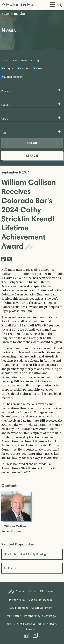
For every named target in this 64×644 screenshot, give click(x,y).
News (40, 68)
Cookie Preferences (40, 600)
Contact (17, 592)
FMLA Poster (13, 616)
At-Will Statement (42, 608)
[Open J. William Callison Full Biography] (16, 520)
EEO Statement (19, 608)
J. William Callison (14, 526)
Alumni (33, 591)
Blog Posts (26, 68)
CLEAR (32, 143)
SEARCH (32, 156)
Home (5, 14)
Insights (18, 14)
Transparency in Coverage (40, 616)
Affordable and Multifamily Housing (25, 554)
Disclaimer (47, 591)
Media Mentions (14, 77)
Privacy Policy (17, 600)
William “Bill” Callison (17, 274)
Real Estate (10, 568)
